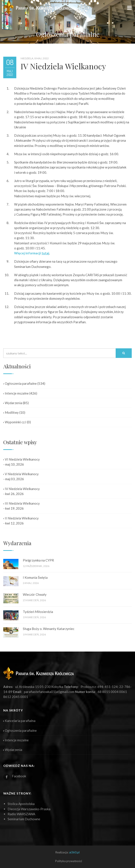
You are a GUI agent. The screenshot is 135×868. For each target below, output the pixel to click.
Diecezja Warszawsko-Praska (29, 809)
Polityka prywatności (69, 861)
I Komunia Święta (35, 577)
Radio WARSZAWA (21, 814)
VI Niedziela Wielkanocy (22, 459)
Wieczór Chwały (35, 594)
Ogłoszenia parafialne (20, 383)
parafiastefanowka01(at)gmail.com (49, 692)
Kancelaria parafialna (19, 721)
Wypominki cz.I (15, 422)
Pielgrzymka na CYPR (38, 560)
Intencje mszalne (16, 393)
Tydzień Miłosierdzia (38, 612)
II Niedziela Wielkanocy (21, 518)
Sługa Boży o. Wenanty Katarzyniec (49, 629)
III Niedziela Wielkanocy (22, 503)
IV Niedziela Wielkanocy (22, 489)
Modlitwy (11, 412)
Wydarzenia (13, 403)
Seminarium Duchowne (24, 819)
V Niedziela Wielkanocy (21, 474)
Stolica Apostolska (21, 804)
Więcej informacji (32, 253)
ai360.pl (74, 852)
